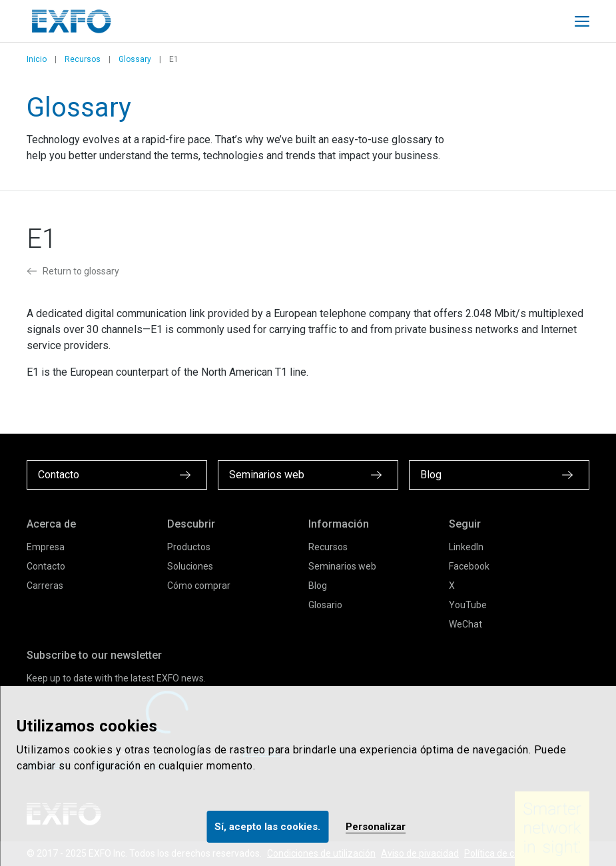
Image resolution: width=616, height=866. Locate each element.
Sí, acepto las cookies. (267, 827)
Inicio (37, 59)
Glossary (135, 59)
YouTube (468, 605)
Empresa (46, 547)
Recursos (83, 59)
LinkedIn (466, 547)
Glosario (325, 605)
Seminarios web (342, 566)
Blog (318, 586)
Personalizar (376, 827)
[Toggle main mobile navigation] (582, 21)
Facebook (469, 566)
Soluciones (190, 566)
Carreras (45, 586)
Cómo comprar (199, 586)
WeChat (465, 624)
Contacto (46, 566)
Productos (189, 547)
